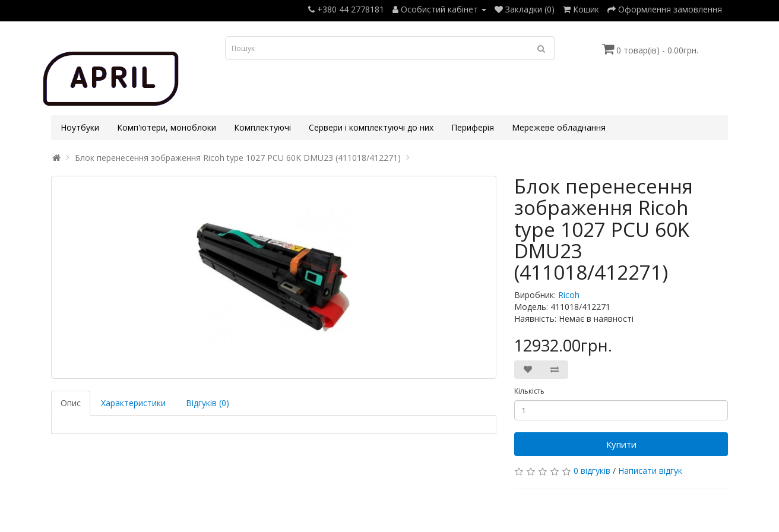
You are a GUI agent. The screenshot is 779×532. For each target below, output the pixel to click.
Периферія (473, 127)
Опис (71, 403)
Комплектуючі (262, 127)
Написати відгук (650, 471)
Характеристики (133, 403)
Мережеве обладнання (559, 127)
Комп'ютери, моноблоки (167, 127)
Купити (621, 444)
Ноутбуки (80, 127)
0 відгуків (592, 471)
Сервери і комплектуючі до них (371, 127)
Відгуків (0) (208, 403)
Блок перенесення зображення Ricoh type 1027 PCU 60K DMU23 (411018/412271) (238, 158)
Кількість (529, 391)
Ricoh (569, 295)
